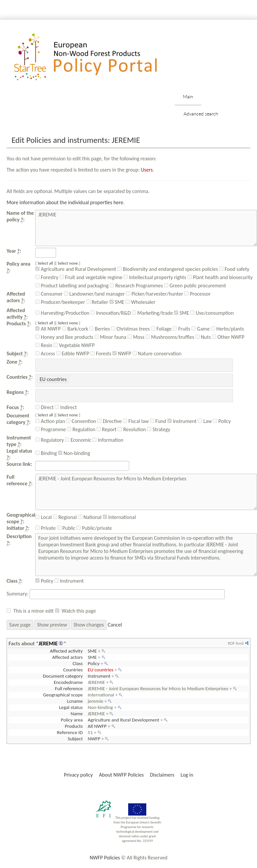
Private (45, 528)
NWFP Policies (105, 858)
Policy (222, 421)
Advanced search (201, 114)
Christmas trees (130, 329)
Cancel (115, 625)
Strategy (158, 429)
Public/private (94, 528)
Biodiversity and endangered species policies (168, 269)
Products (74, 726)
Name (77, 714)
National (90, 517)
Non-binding (74, 453)
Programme (51, 429)
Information (108, 440)
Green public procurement (195, 286)
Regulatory (50, 440)
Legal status (71, 707)
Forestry (47, 277)
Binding (46, 453)
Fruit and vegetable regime (91, 277)
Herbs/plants (228, 329)
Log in (187, 775)
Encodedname (68, 682)
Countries (73, 670)
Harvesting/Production (62, 313)
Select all (45, 263)
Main (188, 96)
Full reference (69, 689)
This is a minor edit (33, 611)
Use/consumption (212, 313)
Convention (81, 421)
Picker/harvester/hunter (154, 294)
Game (200, 329)
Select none (68, 263)
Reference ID (70, 732)
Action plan (50, 421)
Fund (158, 421)
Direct (44, 407)
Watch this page (79, 611)
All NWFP (48, 329)
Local (43, 517)
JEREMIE (48, 643)
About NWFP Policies (122, 775)
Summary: (17, 594)
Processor (197, 294)
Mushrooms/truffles (170, 337)
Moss (136, 337)
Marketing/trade (152, 313)
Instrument (182, 421)
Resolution (132, 429)
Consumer (49, 294)
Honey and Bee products (64, 337)
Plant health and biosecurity (220, 277)
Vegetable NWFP (74, 345)
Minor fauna (111, 337)
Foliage (161, 329)
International (119, 517)
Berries (100, 329)
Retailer (97, 302)
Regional (65, 517)
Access (45, 354)
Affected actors (67, 657)
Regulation (81, 429)
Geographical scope (63, 695)
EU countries (100, 670)
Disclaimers (162, 775)
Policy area (72, 720)
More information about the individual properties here (65, 202)
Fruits (181, 329)
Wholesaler (140, 302)
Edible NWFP (73, 354)
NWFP (122, 354)
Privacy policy (78, 775)
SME (117, 302)
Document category (63, 676)
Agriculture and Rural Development (76, 269)
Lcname (75, 701)
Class (78, 663)
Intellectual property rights (155, 277)
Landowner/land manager (94, 294)
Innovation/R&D (111, 313)
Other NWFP (228, 337)
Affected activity (66, 651)
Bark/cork (75, 329)
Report (107, 429)
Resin (44, 345)
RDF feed (236, 643)
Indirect (66, 407)
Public (66, 528)
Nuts (203, 337)
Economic (78, 440)
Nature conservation (157, 354)
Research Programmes (136, 286)
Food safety (234, 269)
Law (205, 421)
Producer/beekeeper (60, 302)
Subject (75, 739)
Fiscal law (136, 421)
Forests (101, 354)
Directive (109, 421)
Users (147, 170)
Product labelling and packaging (72, 286)
